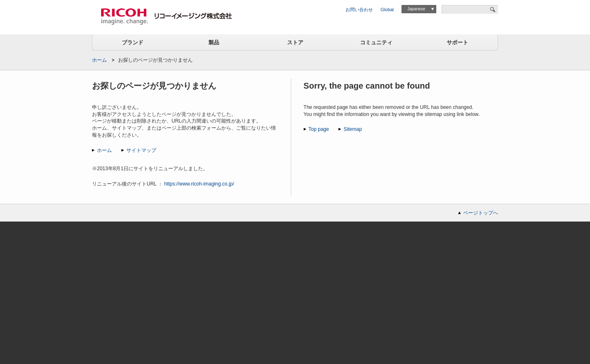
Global (387, 10)
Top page (319, 129)
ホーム (99, 60)
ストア (295, 42)
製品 (214, 42)
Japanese (416, 9)
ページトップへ (481, 213)
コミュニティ (376, 42)
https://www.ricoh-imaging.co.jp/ (199, 184)
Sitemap (353, 129)
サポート (457, 42)
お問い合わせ (359, 10)
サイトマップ (141, 150)
